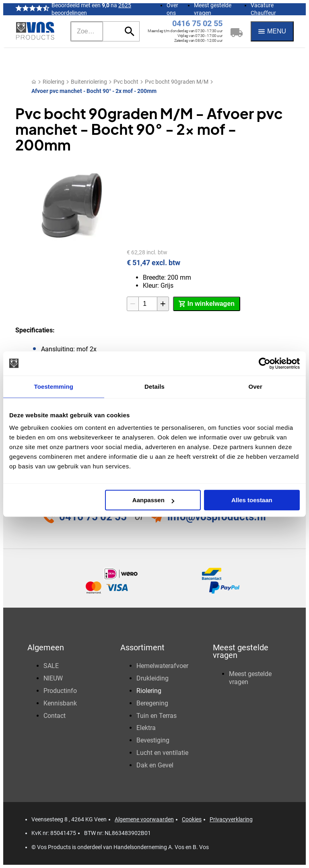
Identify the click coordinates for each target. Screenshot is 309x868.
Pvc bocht (126, 82)
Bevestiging (153, 740)
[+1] (163, 304)
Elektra (146, 728)
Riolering (54, 82)
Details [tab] (154, 387)
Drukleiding (152, 678)
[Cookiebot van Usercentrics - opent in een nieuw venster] (265, 363)
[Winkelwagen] (237, 31)
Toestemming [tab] (54, 387)
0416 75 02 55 (197, 24)
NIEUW (53, 678)
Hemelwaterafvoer (162, 666)
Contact (55, 716)
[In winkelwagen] (207, 304)
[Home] (34, 82)
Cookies (192, 819)
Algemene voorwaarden (144, 819)
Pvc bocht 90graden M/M (177, 82)
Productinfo (60, 691)
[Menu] (272, 31)
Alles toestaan (252, 500)
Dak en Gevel (155, 765)
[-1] (133, 304)
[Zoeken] (87, 31)
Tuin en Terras (157, 716)
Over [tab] (255, 387)
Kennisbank (60, 703)
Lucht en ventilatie (162, 753)
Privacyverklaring (231, 819)
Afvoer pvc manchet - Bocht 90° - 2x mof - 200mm (94, 91)
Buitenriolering (89, 82)
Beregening (152, 703)
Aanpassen (153, 500)
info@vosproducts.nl (217, 517)
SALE (51, 666)
